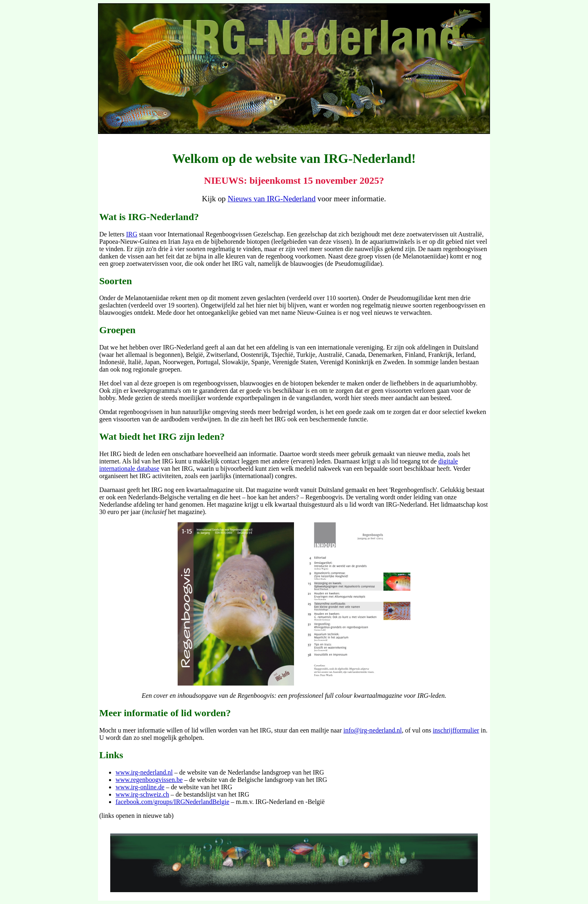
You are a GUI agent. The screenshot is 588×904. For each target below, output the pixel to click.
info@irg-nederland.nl (373, 730)
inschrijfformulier (456, 730)
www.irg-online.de (140, 787)
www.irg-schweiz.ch (142, 794)
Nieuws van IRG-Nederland (272, 199)
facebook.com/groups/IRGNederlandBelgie (173, 802)
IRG (132, 234)
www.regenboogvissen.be (149, 780)
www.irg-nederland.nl (144, 772)
